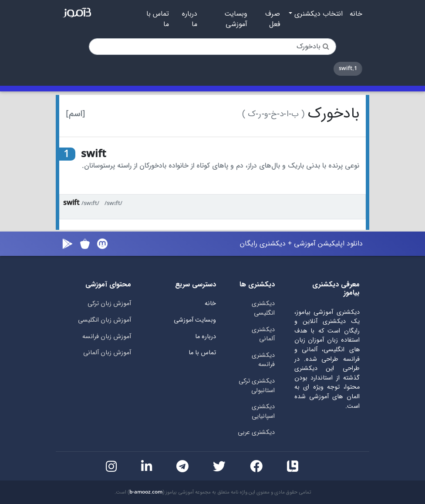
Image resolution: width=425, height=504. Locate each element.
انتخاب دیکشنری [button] (317, 14)
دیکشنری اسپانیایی (263, 412)
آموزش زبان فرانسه (107, 337)
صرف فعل (273, 19)
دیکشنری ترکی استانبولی (257, 386)
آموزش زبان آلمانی (107, 353)
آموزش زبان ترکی (109, 304)
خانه (356, 14)
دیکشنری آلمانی (263, 334)
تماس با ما (158, 19)
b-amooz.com (146, 492)
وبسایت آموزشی (236, 19)
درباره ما (190, 19)
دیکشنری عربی (256, 432)
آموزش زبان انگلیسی (105, 320)
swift (71, 203)
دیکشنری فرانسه (263, 360)
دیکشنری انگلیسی (263, 308)
